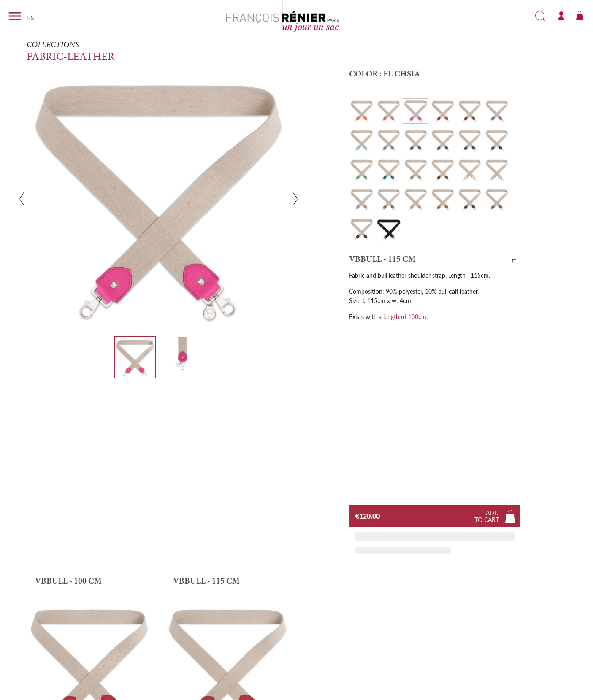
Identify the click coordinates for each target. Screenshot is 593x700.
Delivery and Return (195, 668)
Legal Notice (318, 654)
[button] (435, 261)
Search (540, 16)
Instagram (445, 651)
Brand (179, 654)
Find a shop (185, 661)
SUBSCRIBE (525, 630)
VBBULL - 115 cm (206, 405)
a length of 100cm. (403, 316)
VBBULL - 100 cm (68, 405)
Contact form (56, 654)
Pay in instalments (193, 675)
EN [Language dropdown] (31, 19)
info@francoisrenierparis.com (93, 661)
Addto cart (487, 340)
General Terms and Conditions (340, 661)
